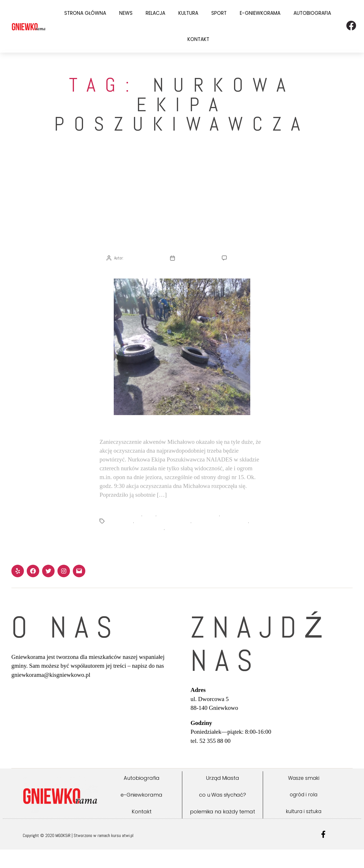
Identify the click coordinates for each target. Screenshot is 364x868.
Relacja (155, 13)
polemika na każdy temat (223, 830)
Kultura (188, 13)
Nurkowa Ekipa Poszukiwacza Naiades (189, 533)
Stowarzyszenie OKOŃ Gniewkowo (223, 540)
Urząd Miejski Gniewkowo (188, 547)
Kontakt (198, 39)
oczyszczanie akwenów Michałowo (164, 540)
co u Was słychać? (223, 813)
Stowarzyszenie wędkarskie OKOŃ (136, 547)
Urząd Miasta (223, 797)
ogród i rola (304, 813)
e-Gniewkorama (260, 13)
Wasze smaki (304, 797)
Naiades (150, 533)
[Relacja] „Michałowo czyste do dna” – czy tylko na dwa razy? (182, 229)
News (126, 13)
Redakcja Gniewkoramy (143, 277)
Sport (219, 13)
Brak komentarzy (244, 277)
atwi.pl (128, 854)
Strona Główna (85, 13)
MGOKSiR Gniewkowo (125, 533)
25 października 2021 (196, 277)
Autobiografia (312, 13)
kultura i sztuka (304, 830)
